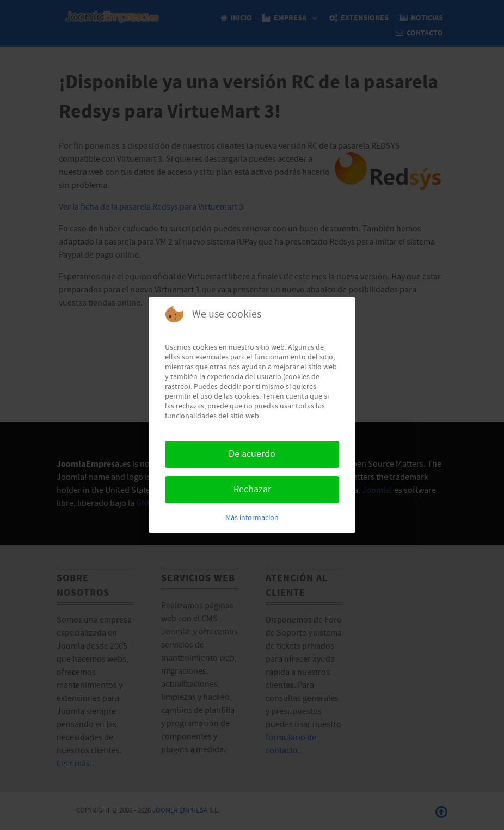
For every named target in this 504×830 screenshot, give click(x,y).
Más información (252, 518)
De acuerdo (252, 454)
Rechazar (252, 489)
